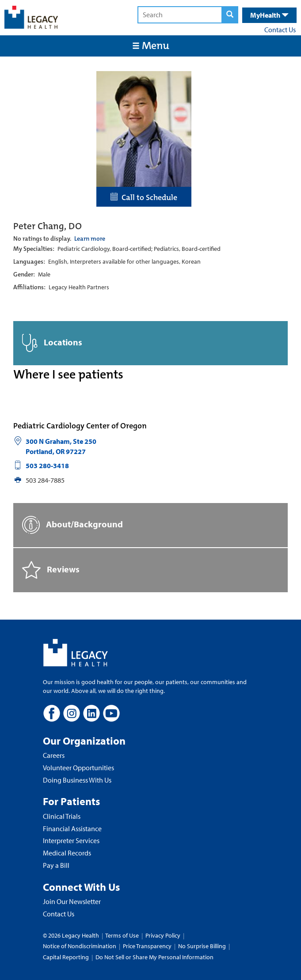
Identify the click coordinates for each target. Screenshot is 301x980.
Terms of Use (123, 935)
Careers (54, 755)
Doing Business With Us (77, 780)
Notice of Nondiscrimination (80, 946)
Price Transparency (147, 946)
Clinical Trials (62, 816)
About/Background (72, 525)
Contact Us (280, 30)
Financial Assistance (72, 829)
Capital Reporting (66, 957)
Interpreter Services (71, 840)
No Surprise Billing (202, 946)
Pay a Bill (56, 865)
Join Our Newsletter (72, 901)
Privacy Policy (163, 935)
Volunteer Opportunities (78, 768)
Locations (52, 343)
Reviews (51, 570)
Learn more (90, 238)
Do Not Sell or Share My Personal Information (154, 957)
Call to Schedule (144, 197)
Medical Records (67, 853)
